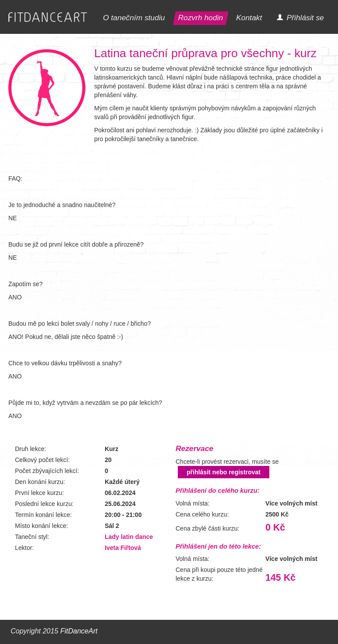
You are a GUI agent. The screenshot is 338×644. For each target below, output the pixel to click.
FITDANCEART (48, 17)
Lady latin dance (129, 537)
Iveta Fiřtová (123, 548)
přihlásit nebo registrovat (224, 472)
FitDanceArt (79, 631)
